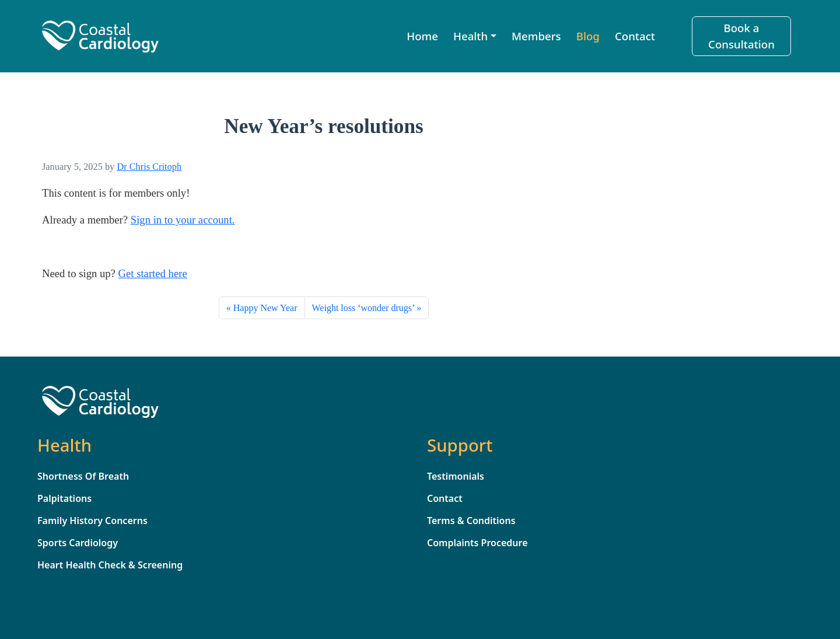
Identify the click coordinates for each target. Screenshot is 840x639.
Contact (635, 36)
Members (536, 36)
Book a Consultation (741, 36)
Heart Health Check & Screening (110, 565)
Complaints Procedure (477, 543)
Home (422, 36)
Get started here (153, 273)
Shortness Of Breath (83, 476)
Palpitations (64, 498)
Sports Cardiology (78, 543)
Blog (588, 36)
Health (470, 36)
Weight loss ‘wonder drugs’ (363, 308)
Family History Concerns (92, 521)
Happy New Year (265, 308)
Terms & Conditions (471, 521)
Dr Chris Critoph (149, 167)
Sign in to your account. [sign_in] (183, 220)
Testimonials (456, 476)
